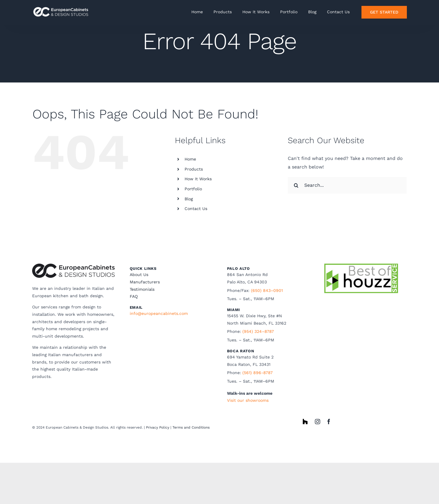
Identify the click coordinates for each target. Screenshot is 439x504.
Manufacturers (145, 282)
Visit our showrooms (248, 400)
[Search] (296, 185)
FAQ (134, 296)
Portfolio (193, 189)
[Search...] (347, 185)
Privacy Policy (158, 427)
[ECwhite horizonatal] (62, 7)
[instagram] (318, 422)
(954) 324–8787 (258, 331)
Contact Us (196, 209)
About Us (139, 275)
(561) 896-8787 (258, 373)
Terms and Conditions (191, 427)
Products (194, 169)
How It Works (198, 179)
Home (190, 159)
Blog (189, 199)
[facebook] (329, 422)
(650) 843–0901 (267, 290)
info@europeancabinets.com (159, 313)
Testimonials (142, 289)
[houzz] (305, 421)
